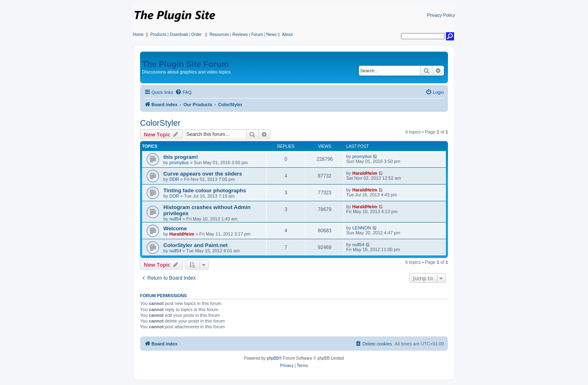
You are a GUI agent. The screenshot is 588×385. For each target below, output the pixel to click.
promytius (179, 162)
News (271, 34)
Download (179, 34)
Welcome (175, 228)
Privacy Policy (441, 15)
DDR (174, 179)
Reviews (240, 34)
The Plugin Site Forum (185, 64)
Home (138, 34)
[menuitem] (183, 92)
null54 (175, 219)
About (287, 34)
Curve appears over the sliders (203, 174)
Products (158, 34)
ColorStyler (160, 123)
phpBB (273, 358)
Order (196, 34)
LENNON (362, 228)
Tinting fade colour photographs (205, 190)
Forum (257, 34)
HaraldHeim (365, 173)
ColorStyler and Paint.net (196, 245)
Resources (219, 34)
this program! (181, 157)
